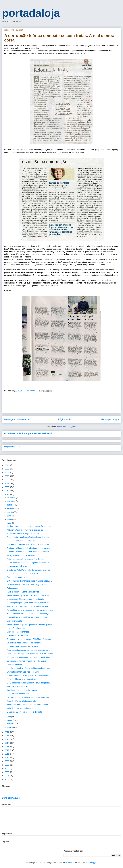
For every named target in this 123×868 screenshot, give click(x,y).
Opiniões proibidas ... (16, 665)
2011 (7, 754)
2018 (7, 494)
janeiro (10, 728)
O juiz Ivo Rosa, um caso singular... (21, 541)
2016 (7, 736)
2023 (7, 476)
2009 (7, 761)
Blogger (93, 863)
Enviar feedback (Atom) (67, 427)
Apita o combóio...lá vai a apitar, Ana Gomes (25, 559)
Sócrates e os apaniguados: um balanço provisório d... (29, 657)
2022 (7, 480)
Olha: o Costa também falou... (19, 694)
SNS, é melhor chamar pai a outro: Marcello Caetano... (29, 581)
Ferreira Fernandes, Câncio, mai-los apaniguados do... (29, 668)
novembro (11, 501)
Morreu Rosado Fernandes (18, 632)
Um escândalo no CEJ (16, 628)
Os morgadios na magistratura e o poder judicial (27, 661)
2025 (7, 469)
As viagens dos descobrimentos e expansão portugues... (30, 526)
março (10, 720)
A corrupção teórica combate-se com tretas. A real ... (28, 650)
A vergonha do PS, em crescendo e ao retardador (27, 705)
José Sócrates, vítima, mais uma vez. (22, 690)
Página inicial (65, 419)
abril (9, 717)
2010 (7, 758)
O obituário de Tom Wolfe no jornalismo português (27, 617)
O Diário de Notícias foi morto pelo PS (23, 574)
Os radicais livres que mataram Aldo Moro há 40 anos (29, 639)
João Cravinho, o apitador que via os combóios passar (29, 625)
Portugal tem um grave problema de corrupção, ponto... (30, 610)
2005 (7, 772)
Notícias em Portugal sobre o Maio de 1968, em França (30, 654)
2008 (7, 765)
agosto (10, 512)
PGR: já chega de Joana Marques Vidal (23, 592)
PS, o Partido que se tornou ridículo (21, 679)
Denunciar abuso (11, 798)
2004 (7, 776)
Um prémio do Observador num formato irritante (27, 599)
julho (9, 516)
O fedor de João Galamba (17, 635)
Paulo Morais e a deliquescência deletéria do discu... (29, 537)
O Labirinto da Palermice (17, 566)
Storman (69, 863)
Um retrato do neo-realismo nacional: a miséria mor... (29, 544)
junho (10, 519)
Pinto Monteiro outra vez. (17, 577)
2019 (7, 491)
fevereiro (11, 724)
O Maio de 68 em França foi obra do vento (24, 712)
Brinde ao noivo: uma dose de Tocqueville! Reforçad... (29, 614)
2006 (7, 768)
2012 (7, 750)
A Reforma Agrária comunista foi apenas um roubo (28, 530)
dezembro (11, 498)
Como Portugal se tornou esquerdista (22, 646)
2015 (7, 739)
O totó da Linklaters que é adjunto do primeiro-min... (28, 548)
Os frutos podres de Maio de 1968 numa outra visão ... (29, 697)
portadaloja (31, 13)
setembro (11, 508)
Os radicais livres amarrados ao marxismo (24, 643)
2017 (7, 732)
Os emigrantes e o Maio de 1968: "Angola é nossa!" (28, 584)
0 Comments (29, 391)
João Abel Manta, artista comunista (21, 701)
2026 (7, 465)
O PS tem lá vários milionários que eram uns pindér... (29, 683)
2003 (7, 779)
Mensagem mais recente (17, 419)
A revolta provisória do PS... (18, 686)
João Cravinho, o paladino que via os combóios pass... (29, 595)
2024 (7, 473)
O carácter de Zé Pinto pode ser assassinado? (28, 433)
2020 (7, 487)
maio (9, 523)
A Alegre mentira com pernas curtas (22, 555)
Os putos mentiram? (13, 447)
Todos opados (13, 588)
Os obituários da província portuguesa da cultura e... (28, 563)
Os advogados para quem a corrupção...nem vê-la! (28, 603)
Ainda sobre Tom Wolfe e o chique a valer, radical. (27, 606)
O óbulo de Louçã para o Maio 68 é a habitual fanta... (29, 675)
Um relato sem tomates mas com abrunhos (25, 672)
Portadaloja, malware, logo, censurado (23, 534)
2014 (7, 743)
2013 (7, 747)
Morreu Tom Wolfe (14, 621)
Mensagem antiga (110, 419)
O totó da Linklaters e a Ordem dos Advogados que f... (29, 552)
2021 (7, 483)
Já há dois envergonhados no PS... (21, 708)
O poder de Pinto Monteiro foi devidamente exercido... (29, 570)
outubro (10, 505)
